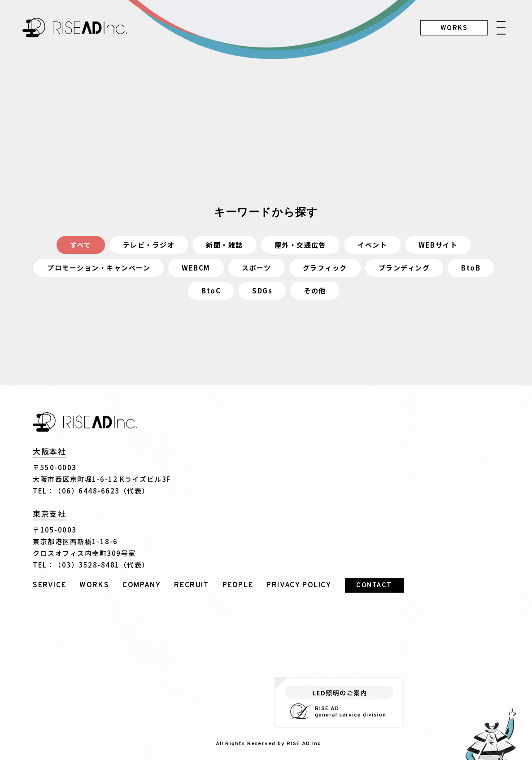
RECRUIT (191, 585)
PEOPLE (238, 585)
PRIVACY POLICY (299, 585)
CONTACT (374, 586)
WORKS (94, 585)
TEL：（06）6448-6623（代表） (91, 491)
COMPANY (142, 585)
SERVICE (49, 585)
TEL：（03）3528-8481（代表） (91, 565)
